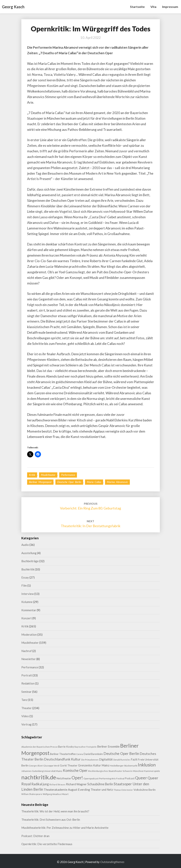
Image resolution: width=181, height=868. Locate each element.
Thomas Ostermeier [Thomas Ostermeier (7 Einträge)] (123, 790)
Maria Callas (94, 482)
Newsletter (29, 659)
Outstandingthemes (112, 862)
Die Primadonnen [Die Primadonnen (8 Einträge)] (90, 760)
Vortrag (26, 724)
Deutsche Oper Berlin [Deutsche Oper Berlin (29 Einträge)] (121, 753)
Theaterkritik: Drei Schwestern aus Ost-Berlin (51, 820)
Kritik (32, 475)
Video (25, 716)
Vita (153, 7)
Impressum (170, 7)
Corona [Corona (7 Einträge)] (80, 754)
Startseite (137, 7)
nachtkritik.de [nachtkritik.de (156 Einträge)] (39, 777)
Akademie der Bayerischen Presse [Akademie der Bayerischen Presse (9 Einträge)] (39, 747)
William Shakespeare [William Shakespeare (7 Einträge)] (32, 794)
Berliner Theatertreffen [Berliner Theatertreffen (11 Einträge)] (63, 754)
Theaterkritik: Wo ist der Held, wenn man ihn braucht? (55, 811)
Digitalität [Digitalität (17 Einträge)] (106, 759)
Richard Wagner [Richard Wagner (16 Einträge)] (76, 784)
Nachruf (27, 651)
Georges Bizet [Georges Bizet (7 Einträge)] (36, 766)
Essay (25, 577)
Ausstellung (29, 553)
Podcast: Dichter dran (35, 836)
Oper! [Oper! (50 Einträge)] (77, 778)
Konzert (27, 618)
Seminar (26, 692)
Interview (28, 594)
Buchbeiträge (30, 561)
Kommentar (29, 610)
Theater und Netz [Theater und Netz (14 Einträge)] (102, 790)
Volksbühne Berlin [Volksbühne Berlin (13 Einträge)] (145, 790)
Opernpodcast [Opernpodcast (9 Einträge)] (91, 778)
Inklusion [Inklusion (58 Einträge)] (147, 765)
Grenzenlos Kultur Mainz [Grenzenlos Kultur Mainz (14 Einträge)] (94, 765)
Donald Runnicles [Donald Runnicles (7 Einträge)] (122, 760)
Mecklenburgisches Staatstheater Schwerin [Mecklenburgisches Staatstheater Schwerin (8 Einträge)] (110, 771)
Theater (27, 708)
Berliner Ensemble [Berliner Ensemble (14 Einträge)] (108, 747)
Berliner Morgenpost (40, 482)
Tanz (24, 700)
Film (24, 585)
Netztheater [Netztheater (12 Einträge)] (64, 778)
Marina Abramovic (117, 482)
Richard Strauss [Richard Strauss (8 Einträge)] (57, 784)
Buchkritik (28, 569)
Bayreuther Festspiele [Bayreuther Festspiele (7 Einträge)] (85, 747)
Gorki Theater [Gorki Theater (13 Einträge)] (69, 765)
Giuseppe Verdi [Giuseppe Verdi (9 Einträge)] (51, 766)
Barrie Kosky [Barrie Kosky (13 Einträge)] (66, 747)
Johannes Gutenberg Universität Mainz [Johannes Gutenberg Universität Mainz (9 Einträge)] (42, 771)
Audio (25, 545)
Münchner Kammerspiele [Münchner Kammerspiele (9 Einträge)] (146, 771)
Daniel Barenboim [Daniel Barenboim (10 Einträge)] (93, 754)
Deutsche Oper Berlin (69, 482)
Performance (68, 475)
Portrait (27, 675)
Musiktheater (48, 475)
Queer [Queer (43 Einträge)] (141, 778)
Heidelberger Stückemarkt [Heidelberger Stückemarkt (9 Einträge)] (124, 766)
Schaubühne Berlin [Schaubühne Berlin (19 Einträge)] (100, 784)
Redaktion (28, 683)
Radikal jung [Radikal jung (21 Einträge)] (40, 784)
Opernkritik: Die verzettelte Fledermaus (47, 844)
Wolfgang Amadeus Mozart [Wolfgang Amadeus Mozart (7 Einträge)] (56, 794)
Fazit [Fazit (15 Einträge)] (134, 759)
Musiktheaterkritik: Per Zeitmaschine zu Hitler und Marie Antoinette (65, 828)
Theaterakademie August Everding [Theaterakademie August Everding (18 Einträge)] (67, 789)
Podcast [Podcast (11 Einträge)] (130, 778)
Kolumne (27, 602)
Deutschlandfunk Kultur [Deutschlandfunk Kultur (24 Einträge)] (62, 759)
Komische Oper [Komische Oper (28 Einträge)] (75, 770)
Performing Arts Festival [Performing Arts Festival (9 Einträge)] (112, 778)
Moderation (29, 635)
